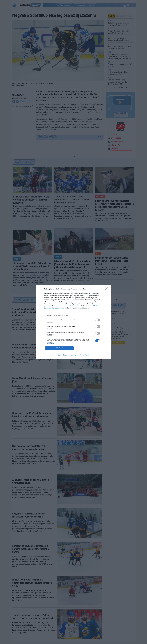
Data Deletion (62, 355)
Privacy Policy (84, 355)
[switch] (98, 320)
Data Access (73, 355)
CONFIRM (59, 348)
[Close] (107, 289)
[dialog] (74, 322)
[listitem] (74, 316)
